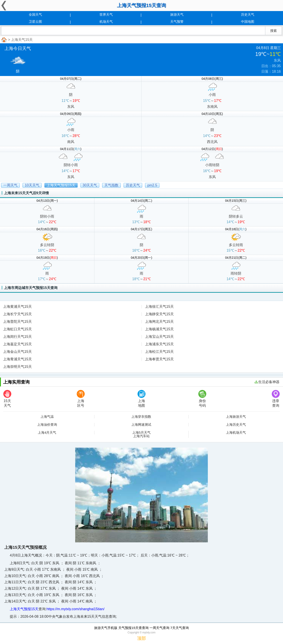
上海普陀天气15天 (17, 322)
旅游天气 (177, 14)
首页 (4, 40)
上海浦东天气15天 (159, 344)
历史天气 (248, 14)
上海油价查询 (47, 425)
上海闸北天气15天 (159, 322)
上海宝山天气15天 (159, 337)
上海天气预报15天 (24, 609)
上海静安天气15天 (159, 314)
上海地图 (141, 399)
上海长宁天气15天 (17, 314)
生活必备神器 (267, 382)
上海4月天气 (47, 433)
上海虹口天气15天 (17, 329)
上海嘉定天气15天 (17, 344)
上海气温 (47, 417)
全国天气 (35, 14)
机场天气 (106, 22)
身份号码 (202, 399)
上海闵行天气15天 (17, 337)
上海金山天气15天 (17, 352)
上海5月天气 (141, 433)
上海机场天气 (236, 433)
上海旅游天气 (236, 417)
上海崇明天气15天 (17, 367)
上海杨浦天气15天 (159, 329)
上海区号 (81, 399)
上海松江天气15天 (159, 352)
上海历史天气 (236, 425)
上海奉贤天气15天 (159, 359)
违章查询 (276, 399)
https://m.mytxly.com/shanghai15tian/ (75, 609)
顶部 (141, 638)
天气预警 (177, 22)
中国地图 (248, 22)
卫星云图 (35, 22)
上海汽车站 (141, 436)
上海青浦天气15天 (17, 359)
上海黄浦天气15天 (17, 307)
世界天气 (106, 14)
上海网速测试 (141, 425)
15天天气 (7, 399)
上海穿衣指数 (141, 417)
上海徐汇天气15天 (159, 307)
